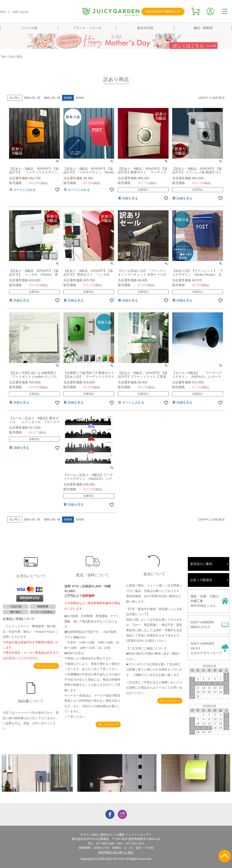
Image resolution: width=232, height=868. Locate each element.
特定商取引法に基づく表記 (116, 852)
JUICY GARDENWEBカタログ (202, 625)
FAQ (3, 12)
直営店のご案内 (201, 564)
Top (3, 57)
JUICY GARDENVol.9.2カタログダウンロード (206, 648)
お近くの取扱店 (201, 580)
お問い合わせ (20, 12)
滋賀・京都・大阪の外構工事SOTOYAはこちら (205, 601)
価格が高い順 (52, 98)
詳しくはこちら (45, 666)
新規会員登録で (163, 12)
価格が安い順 (32, 98)
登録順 (80, 98)
